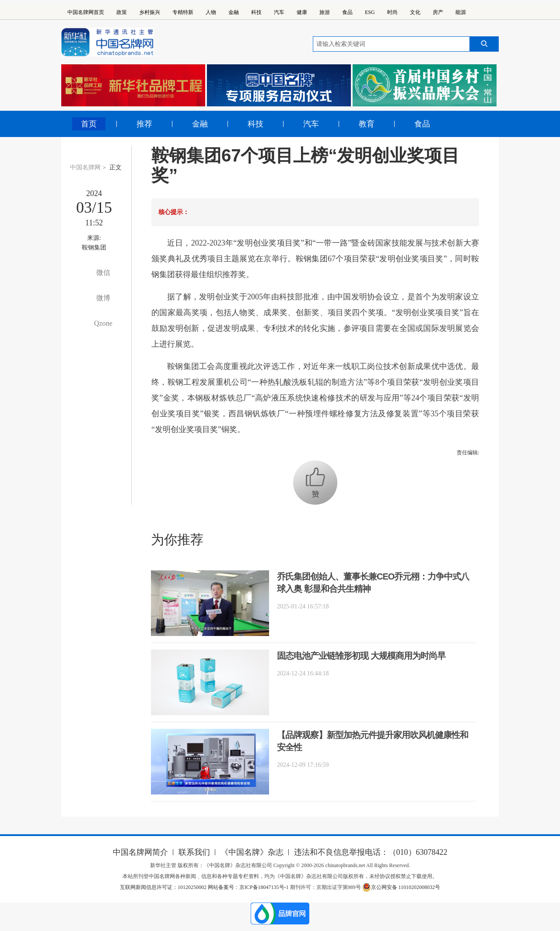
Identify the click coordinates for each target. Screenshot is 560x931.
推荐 (144, 124)
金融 (234, 12)
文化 (415, 12)
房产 (438, 12)
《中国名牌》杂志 (252, 852)
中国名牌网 (85, 167)
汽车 (279, 12)
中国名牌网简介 (140, 852)
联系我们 (194, 852)
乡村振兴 (150, 12)
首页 (89, 124)
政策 (122, 12)
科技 (256, 12)
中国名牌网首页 (86, 12)
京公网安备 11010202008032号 (401, 887)
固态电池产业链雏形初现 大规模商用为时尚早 (361, 656)
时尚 (392, 12)
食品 (347, 12)
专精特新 (183, 12)
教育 (367, 124)
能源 (461, 12)
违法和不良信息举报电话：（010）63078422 (371, 852)
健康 (302, 12)
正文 (115, 167)
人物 (211, 12)
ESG (370, 12)
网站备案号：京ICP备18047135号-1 (248, 887)
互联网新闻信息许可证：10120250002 (164, 887)
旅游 (325, 12)
